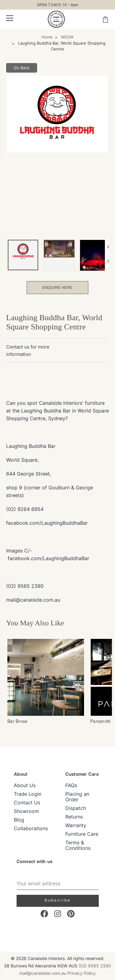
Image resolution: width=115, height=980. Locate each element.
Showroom (26, 811)
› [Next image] (108, 261)
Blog (19, 820)
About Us (25, 785)
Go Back (22, 68)
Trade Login (28, 794)
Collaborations (31, 828)
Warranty (76, 825)
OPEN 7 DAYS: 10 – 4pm (57, 5)
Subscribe (57, 900)
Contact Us (27, 803)
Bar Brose (17, 722)
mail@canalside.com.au (43, 973)
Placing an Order (77, 797)
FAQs (71, 785)
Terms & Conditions (78, 845)
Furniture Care (82, 834)
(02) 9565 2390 (95, 966)
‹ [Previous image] (108, 247)
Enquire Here (57, 287)
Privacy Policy (82, 973)
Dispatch (76, 808)
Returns (74, 817)
